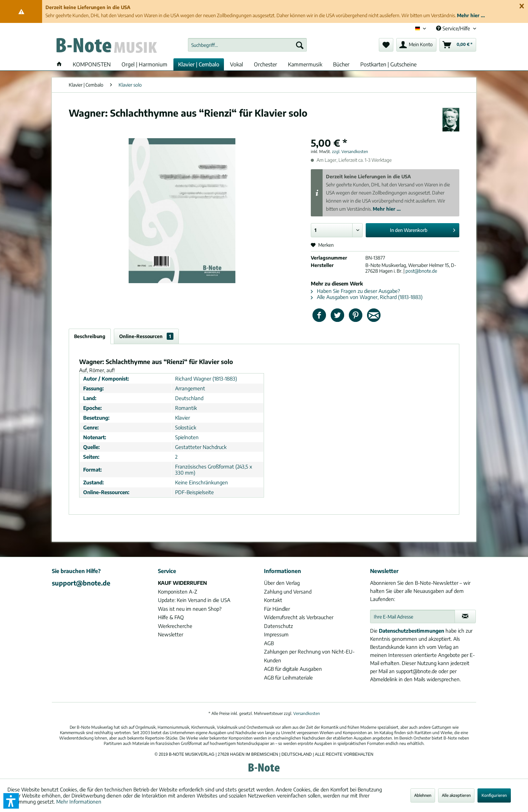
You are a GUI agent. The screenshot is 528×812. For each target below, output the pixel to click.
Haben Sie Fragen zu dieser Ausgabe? (355, 291)
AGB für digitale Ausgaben (293, 669)
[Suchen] (300, 45)
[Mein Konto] (416, 45)
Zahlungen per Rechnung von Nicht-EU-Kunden (309, 656)
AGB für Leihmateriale (288, 678)
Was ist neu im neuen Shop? (190, 609)
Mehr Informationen (79, 802)
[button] (11, 801)
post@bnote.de (421, 271)
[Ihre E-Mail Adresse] (412, 616)
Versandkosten (307, 713)
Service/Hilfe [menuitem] (454, 28)
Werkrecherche (175, 626)
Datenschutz (278, 626)
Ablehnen (423, 795)
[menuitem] (247, 45)
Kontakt (273, 600)
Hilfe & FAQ (171, 617)
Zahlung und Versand (288, 592)
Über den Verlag (282, 583)
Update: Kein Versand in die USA (194, 600)
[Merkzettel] (386, 45)
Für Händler (277, 609)
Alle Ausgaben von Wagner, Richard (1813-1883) (367, 297)
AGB (269, 643)
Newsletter (171, 634)
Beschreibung (90, 336)
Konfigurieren (494, 795)
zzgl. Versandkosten (350, 152)
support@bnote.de (81, 583)
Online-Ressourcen (146, 336)
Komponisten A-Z (178, 592)
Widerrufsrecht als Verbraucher (299, 617)
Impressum (276, 634)
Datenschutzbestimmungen (411, 631)
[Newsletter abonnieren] (465, 616)
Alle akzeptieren (456, 795)
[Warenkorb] (458, 45)
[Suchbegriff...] (247, 45)
